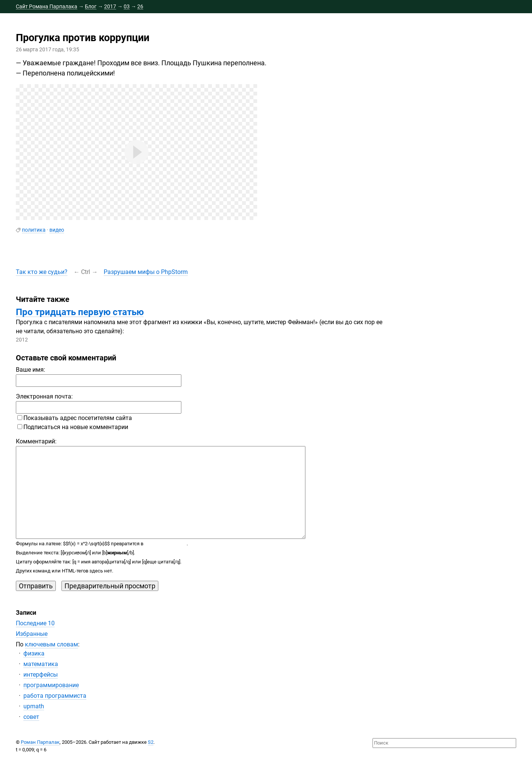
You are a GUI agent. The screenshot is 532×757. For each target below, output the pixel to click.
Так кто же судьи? (42, 272)
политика (34, 230)
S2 (151, 742)
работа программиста (55, 696)
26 (140, 6)
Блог (91, 6)
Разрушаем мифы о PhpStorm (146, 272)
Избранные (32, 634)
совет (31, 717)
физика (34, 653)
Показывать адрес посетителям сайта (75, 418)
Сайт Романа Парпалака (47, 6)
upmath (34, 706)
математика (41, 664)
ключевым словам (51, 644)
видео (57, 230)
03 (127, 6)
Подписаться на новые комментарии (73, 427)
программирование (51, 685)
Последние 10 (35, 623)
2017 (110, 6)
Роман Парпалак (40, 742)
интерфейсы (41, 675)
